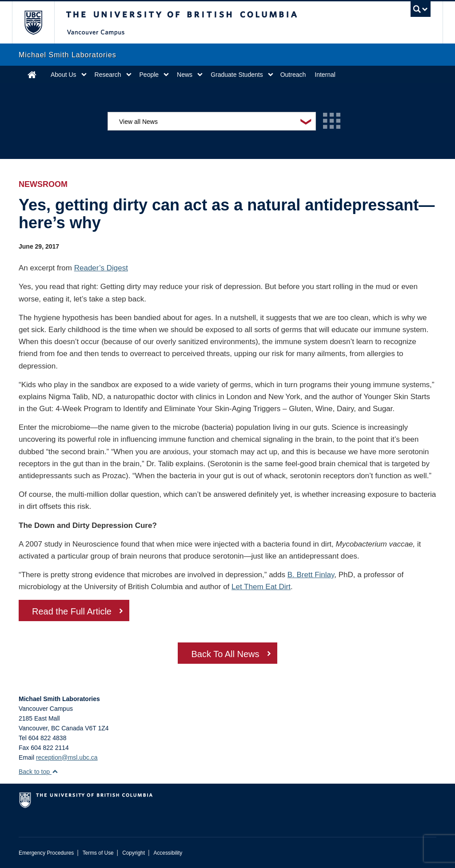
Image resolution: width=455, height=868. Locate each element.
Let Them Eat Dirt (261, 587)
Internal (325, 75)
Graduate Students (237, 75)
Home (32, 75)
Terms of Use (98, 853)
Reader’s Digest (101, 268)
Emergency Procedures (46, 853)
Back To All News (225, 654)
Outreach (293, 75)
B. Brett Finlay (311, 575)
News (185, 75)
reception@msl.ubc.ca (67, 757)
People (149, 75)
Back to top (38, 772)
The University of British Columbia (40, 22)
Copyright (134, 853)
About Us (64, 75)
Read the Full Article (72, 611)
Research (108, 75)
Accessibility (168, 853)
